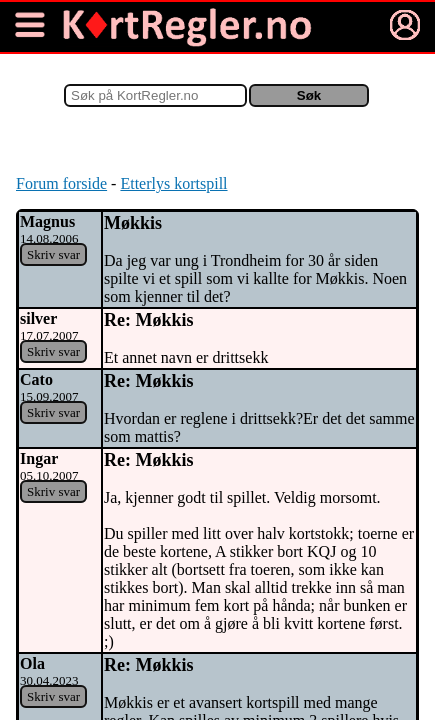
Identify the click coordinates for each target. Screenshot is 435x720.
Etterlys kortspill (173, 183)
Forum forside (61, 183)
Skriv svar (53, 254)
